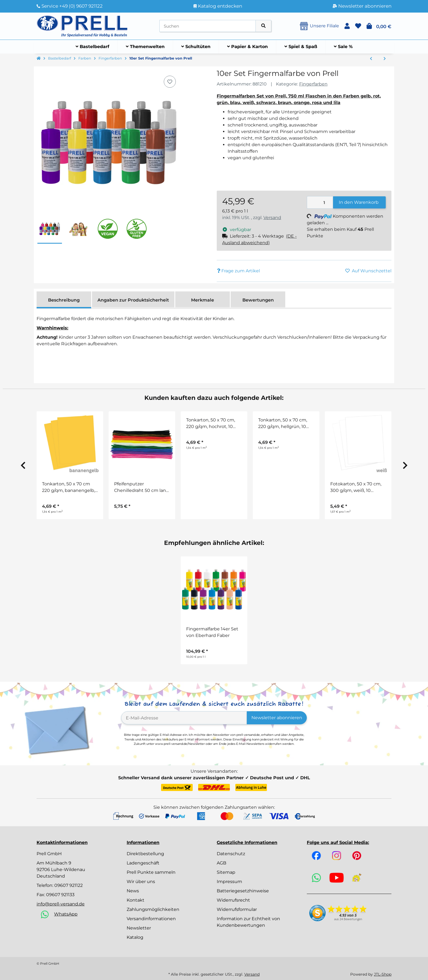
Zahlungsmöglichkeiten (153, 909)
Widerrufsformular (237, 909)
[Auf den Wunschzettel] (170, 82)
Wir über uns (141, 882)
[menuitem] (93, 47)
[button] (347, 26)
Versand (272, 218)
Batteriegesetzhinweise (243, 891)
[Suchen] (208, 26)
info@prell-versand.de (61, 904)
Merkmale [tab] (203, 300)
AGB (222, 863)
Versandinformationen (151, 919)
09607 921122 (69, 885)
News (133, 891)
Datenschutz (231, 854)
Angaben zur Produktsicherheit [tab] (133, 300)
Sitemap (226, 872)
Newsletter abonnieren (277, 718)
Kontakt (136, 900)
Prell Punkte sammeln (151, 872)
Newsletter (139, 928)
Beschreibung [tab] (64, 300)
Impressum (229, 882)
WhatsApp (66, 914)
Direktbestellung (145, 854)
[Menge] (320, 203)
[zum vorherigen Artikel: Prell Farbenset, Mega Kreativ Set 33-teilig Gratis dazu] (371, 59)
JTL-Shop (383, 974)
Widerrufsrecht (233, 900)
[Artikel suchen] (263, 26)
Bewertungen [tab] (258, 300)
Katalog (135, 937)
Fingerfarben (313, 84)
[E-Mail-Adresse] (184, 718)
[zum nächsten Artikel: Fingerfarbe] (385, 59)
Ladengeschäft (143, 863)
